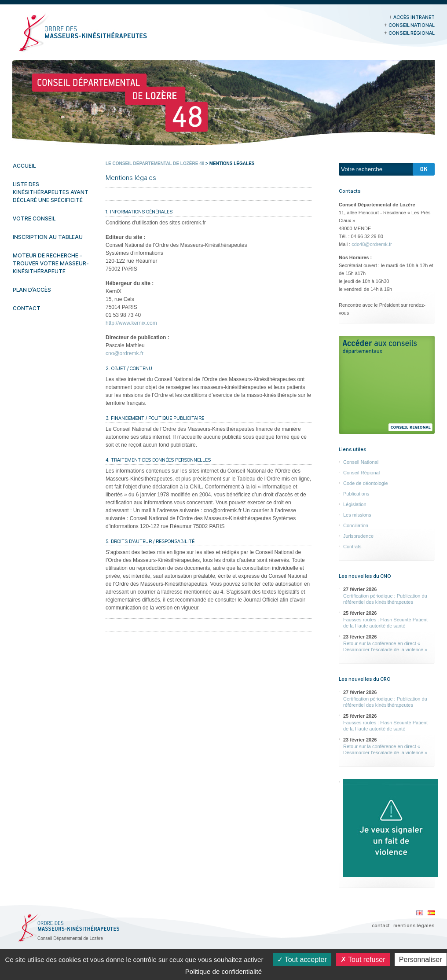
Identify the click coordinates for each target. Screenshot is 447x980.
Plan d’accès (32, 290)
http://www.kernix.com (131, 323)
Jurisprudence (358, 536)
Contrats (352, 547)
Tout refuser (363, 960)
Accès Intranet (414, 17)
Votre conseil (34, 218)
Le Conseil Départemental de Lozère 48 (155, 163)
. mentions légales (413, 925)
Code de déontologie (366, 483)
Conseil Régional (412, 33)
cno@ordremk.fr (125, 353)
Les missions (357, 515)
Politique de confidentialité (223, 971)
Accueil (24, 166)
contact (381, 925)
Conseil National (412, 25)
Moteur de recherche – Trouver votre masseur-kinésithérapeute (51, 263)
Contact (27, 308)
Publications (356, 494)
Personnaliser (421, 960)
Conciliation (356, 525)
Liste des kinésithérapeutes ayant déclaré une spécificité (51, 192)
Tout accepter (302, 960)
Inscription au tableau (48, 237)
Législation (355, 504)
